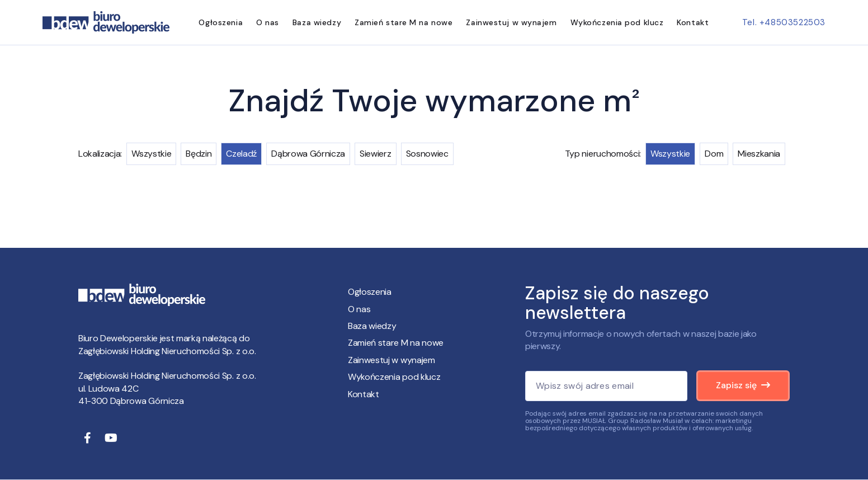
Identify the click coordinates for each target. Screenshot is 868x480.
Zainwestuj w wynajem (511, 22)
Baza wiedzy (317, 22)
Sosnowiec (427, 154)
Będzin (199, 154)
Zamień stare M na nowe (404, 22)
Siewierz (375, 154)
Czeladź (241, 154)
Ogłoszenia (221, 22)
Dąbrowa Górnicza (308, 154)
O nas (268, 22)
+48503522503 (792, 22)
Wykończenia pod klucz (617, 22)
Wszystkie (151, 154)
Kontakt (693, 22)
